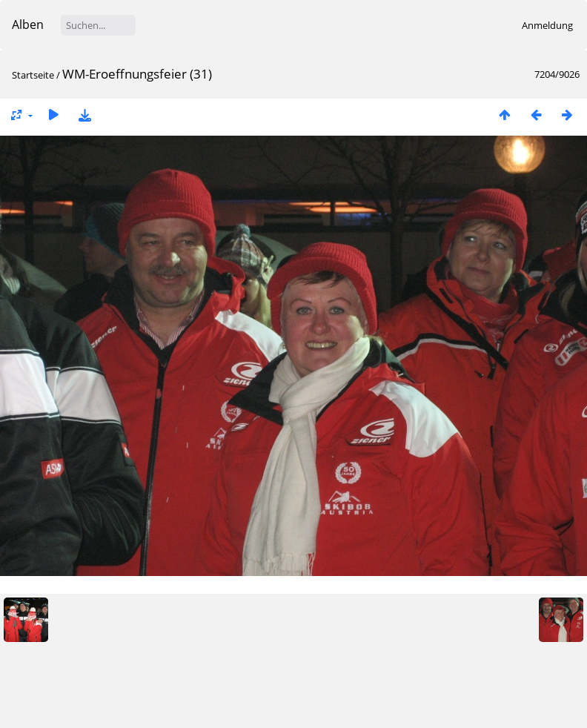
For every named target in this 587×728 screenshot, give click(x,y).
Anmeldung (547, 25)
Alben (28, 24)
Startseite (33, 75)
